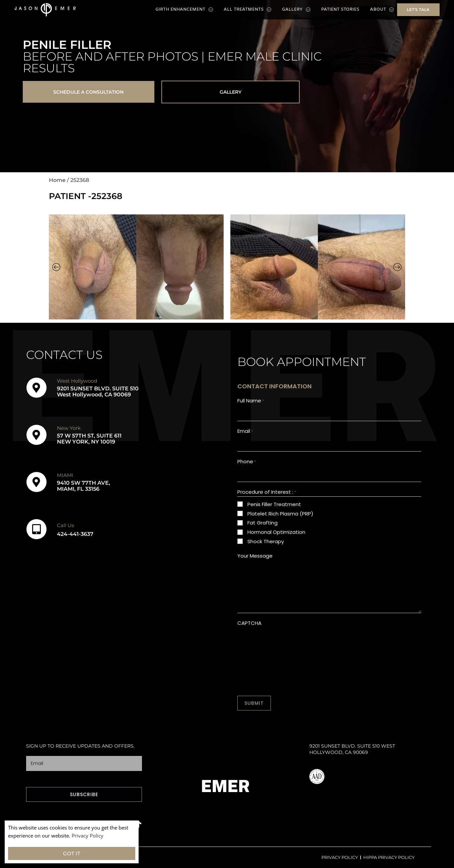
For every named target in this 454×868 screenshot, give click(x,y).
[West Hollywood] (36, 388)
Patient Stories (340, 10)
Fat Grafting (262, 523)
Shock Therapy (266, 541)
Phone (247, 462)
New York (69, 428)
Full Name (251, 401)
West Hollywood (77, 381)
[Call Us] (36, 529)
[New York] (36, 435)
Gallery (296, 10)
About (382, 10)
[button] (56, 267)
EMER (225, 786)
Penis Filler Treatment (274, 504)
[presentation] (288, 643)
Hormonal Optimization (276, 532)
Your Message (255, 556)
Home (57, 180)
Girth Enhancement (184, 10)
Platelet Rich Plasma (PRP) (280, 514)
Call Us (65, 525)
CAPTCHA (249, 623)
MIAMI (65, 475)
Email (245, 431)
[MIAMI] (36, 482)
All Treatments (247, 10)
